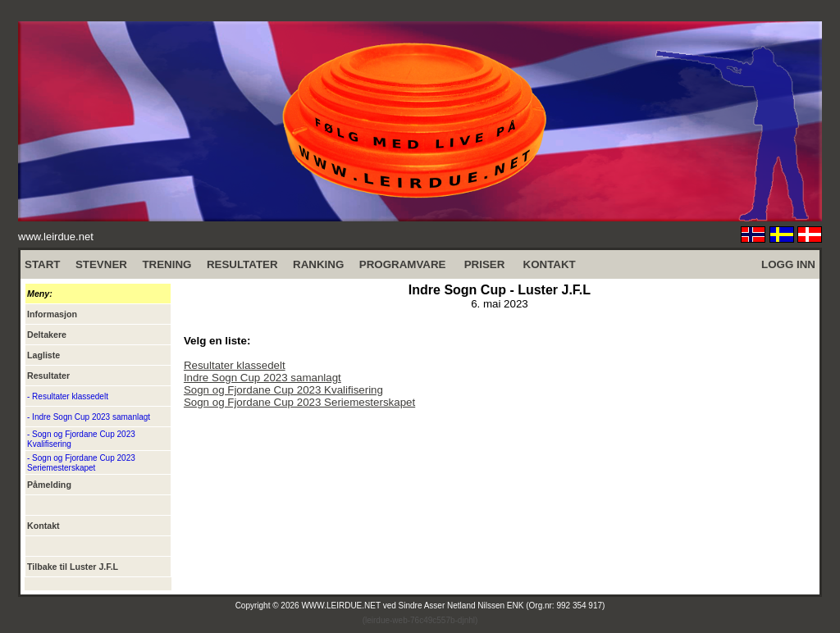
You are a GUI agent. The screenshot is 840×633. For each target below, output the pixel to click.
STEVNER (101, 264)
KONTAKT (550, 264)
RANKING (318, 264)
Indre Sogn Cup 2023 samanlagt (262, 378)
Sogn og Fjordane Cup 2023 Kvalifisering (283, 390)
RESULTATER (242, 264)
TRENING (167, 264)
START (42, 264)
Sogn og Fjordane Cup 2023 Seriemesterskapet (299, 402)
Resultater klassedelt (235, 365)
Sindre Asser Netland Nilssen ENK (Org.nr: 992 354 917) (502, 606)
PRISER (485, 264)
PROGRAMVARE (403, 264)
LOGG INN (788, 264)
